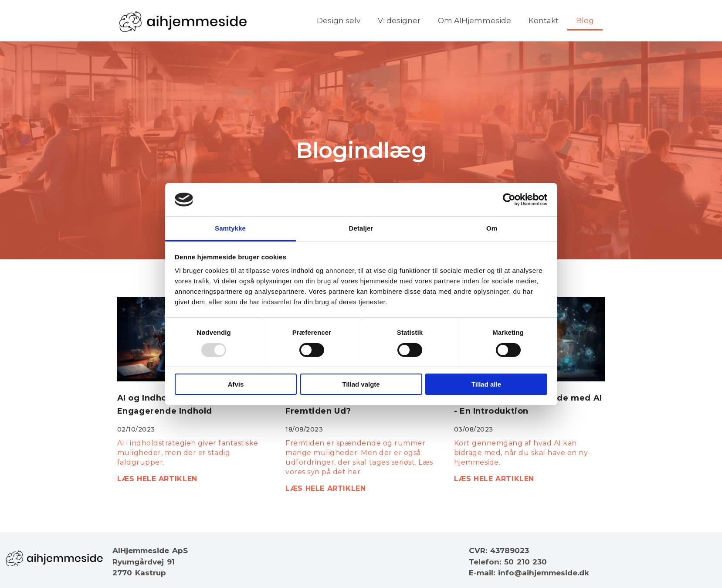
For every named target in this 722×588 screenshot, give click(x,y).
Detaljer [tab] (361, 228)
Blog (585, 20)
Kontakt (544, 20)
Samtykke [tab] (230, 228)
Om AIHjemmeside (475, 20)
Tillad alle (486, 384)
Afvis (236, 384)
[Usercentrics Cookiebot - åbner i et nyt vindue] (509, 200)
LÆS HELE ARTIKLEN (157, 479)
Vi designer (399, 20)
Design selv (339, 20)
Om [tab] (492, 228)
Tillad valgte (361, 384)
